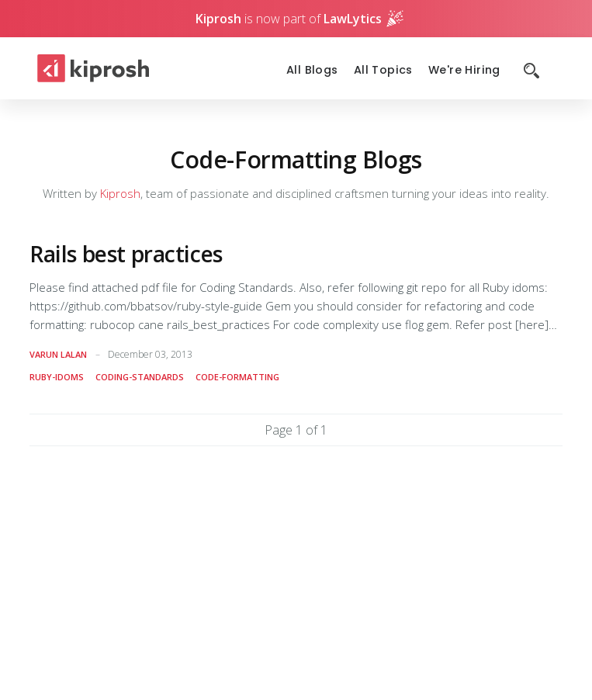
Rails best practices (126, 254)
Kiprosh (120, 193)
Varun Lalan (58, 354)
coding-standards (140, 377)
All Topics (383, 70)
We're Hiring (464, 70)
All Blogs (312, 70)
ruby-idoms (57, 377)
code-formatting (237, 377)
